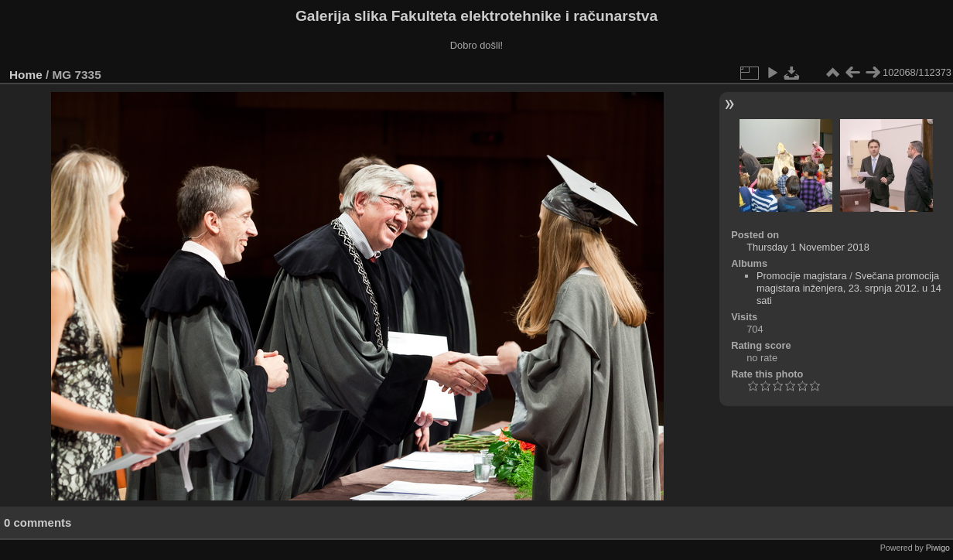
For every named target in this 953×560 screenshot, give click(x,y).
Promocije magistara (802, 276)
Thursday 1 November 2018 (808, 247)
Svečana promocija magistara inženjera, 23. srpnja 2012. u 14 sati (849, 288)
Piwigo (938, 548)
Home (26, 75)
